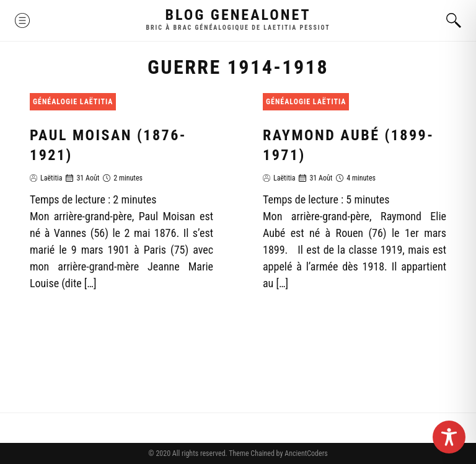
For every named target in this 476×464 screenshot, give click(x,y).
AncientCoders (305, 453)
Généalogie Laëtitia (73, 102)
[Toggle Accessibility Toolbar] (449, 437)
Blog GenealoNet (238, 15)
